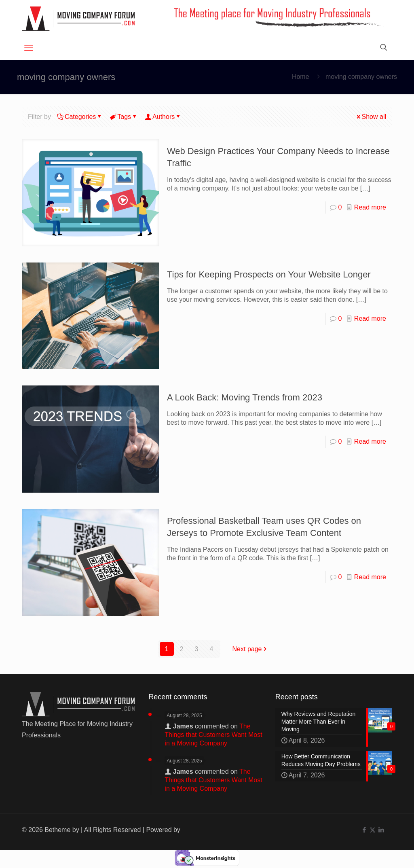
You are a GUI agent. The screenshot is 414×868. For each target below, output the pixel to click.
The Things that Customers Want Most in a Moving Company (213, 735)
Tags (124, 117)
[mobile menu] (29, 48)
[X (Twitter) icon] (373, 830)
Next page (250, 649)
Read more (370, 207)
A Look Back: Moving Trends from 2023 (245, 397)
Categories (80, 117)
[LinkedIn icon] (381, 830)
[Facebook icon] (364, 830)
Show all (371, 117)
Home (301, 77)
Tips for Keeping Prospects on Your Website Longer (269, 274)
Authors (163, 117)
